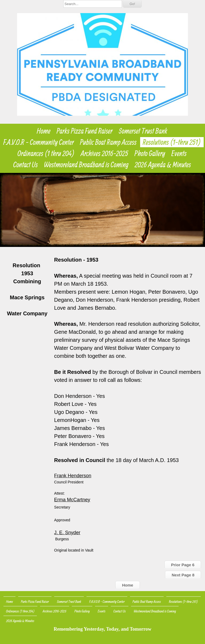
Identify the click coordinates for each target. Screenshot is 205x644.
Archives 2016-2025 (105, 153)
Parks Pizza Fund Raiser (85, 131)
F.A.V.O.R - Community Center (38, 142)
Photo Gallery (150, 153)
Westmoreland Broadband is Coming (86, 165)
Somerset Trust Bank (143, 131)
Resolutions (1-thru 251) (172, 142)
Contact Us (26, 165)
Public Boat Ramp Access (108, 142)
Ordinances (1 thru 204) (46, 153)
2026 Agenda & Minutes (163, 165)
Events (179, 153)
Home (44, 131)
